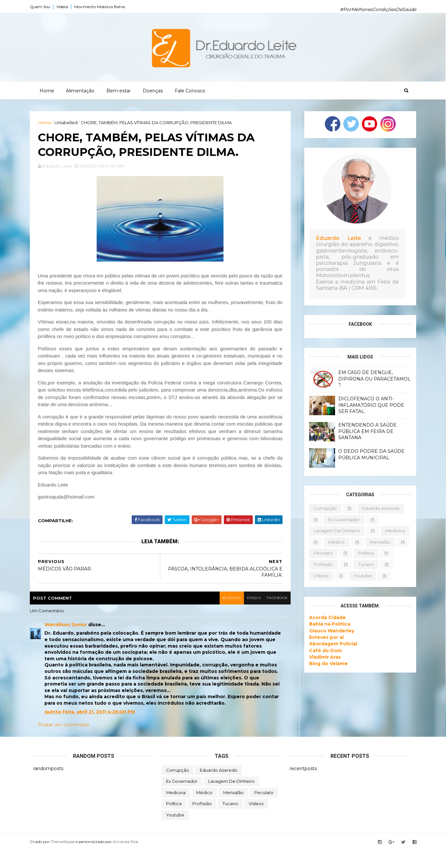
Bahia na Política (326, 624)
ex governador (340, 519)
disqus (240, 615)
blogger (217, 615)
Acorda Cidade (324, 617)
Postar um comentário (67, 742)
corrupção (322, 508)
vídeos (317, 575)
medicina (392, 530)
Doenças (152, 90)
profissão (320, 564)
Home (47, 90)
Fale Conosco (190, 90)
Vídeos (66, 7)
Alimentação (80, 90)
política (362, 553)
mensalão (376, 542)
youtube (359, 575)
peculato (320, 553)
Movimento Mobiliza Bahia (103, 7)
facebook (265, 615)
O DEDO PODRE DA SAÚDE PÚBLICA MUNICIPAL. (368, 454)
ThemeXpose (66, 859)
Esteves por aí (323, 637)
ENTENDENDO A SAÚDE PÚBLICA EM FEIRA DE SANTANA (364, 431)
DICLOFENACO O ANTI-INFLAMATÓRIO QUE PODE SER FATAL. (368, 405)
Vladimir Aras (321, 657)
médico (333, 542)
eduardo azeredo (377, 508)
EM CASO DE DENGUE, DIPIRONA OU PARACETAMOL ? (371, 378)
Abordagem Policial (330, 644)
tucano (363, 564)
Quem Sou (44, 7)
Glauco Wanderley (328, 630)
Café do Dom (322, 650)
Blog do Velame (325, 663)
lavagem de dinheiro (333, 530)
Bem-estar (118, 90)
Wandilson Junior (69, 642)
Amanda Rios (129, 859)
